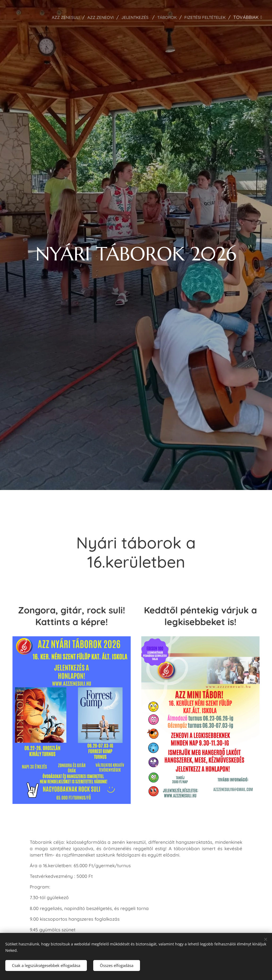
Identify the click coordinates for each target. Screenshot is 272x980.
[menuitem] (51, 17)
